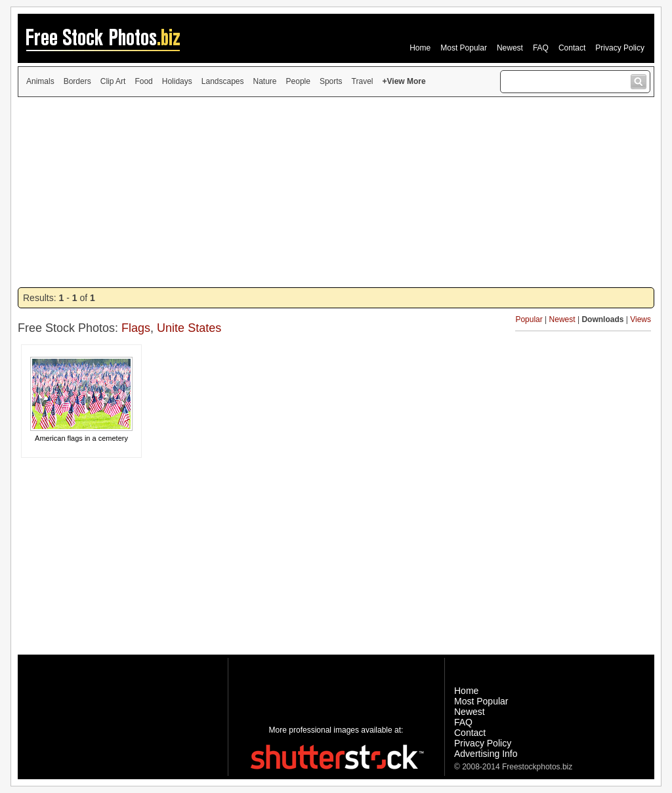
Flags (136, 328)
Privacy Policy (620, 48)
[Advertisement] (336, 192)
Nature (265, 81)
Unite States (189, 328)
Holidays (177, 81)
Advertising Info (486, 754)
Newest (510, 48)
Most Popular (464, 48)
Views (640, 319)
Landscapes (223, 81)
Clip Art (113, 81)
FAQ (541, 48)
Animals (40, 81)
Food (143, 81)
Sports (331, 81)
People (298, 81)
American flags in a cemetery (81, 438)
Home (420, 48)
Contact (572, 48)
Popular (529, 319)
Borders (77, 81)
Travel (363, 81)
